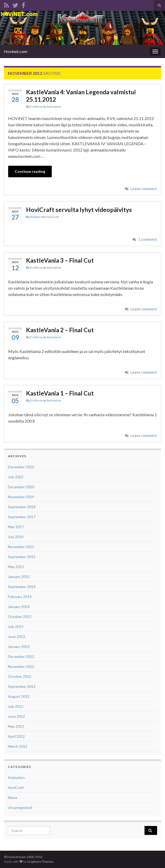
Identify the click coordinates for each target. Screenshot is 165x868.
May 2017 (16, 527)
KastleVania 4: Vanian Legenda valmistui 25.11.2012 (81, 96)
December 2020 (21, 487)
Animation (54, 106)
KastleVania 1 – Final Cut (60, 393)
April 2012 (16, 736)
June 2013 (16, 636)
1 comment (148, 239)
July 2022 (16, 477)
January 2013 (19, 646)
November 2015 (21, 547)
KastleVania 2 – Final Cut (60, 330)
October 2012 (20, 676)
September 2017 (22, 517)
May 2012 (16, 726)
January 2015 (19, 577)
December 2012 (21, 656)
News (13, 797)
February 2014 (20, 597)
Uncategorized (20, 807)
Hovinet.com (16, 51)
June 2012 (16, 716)
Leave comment (144, 189)
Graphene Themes (40, 862)
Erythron (37, 106)
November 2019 (21, 497)
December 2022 (21, 467)
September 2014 (22, 587)
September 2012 (22, 686)
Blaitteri (36, 217)
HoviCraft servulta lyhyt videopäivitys (79, 210)
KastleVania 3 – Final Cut (60, 260)
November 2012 (21, 666)
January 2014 (19, 607)
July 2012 (16, 706)
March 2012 (18, 746)
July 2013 (16, 627)
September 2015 (22, 557)
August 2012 (19, 696)
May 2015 (16, 567)
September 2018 (22, 507)
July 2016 (16, 537)
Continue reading (30, 171)
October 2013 (20, 617)
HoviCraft (52, 217)
